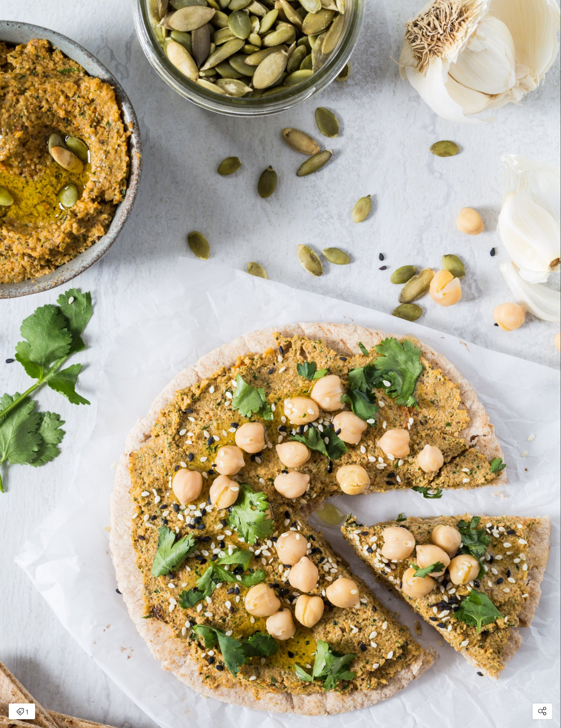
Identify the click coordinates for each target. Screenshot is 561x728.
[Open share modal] (542, 711)
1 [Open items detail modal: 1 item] (22, 712)
